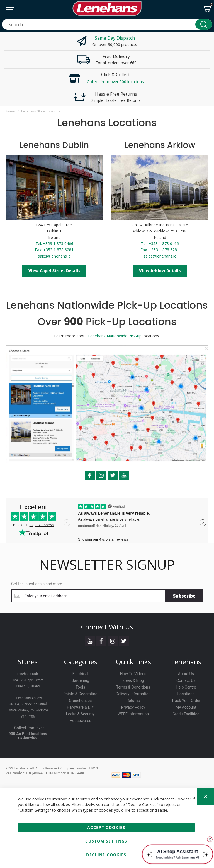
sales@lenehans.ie (54, 256)
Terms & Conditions (133, 687)
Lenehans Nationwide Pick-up (115, 336)
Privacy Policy (133, 707)
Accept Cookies (106, 827)
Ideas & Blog (133, 680)
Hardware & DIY (80, 707)
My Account (186, 707)
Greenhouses (80, 701)
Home (10, 111)
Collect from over (29, 728)
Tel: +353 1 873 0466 (54, 244)
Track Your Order (186, 701)
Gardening (80, 680)
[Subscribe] (184, 596)
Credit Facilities (186, 714)
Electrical (80, 674)
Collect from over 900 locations (115, 82)
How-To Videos (133, 674)
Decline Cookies (106, 855)
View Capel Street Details (54, 271)
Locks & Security (80, 714)
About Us (186, 674)
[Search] (204, 24)
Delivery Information (133, 694)
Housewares (80, 721)
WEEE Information (133, 714)
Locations (186, 694)
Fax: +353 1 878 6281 (54, 250)
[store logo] (107, 8)
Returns (133, 701)
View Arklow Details (160, 271)
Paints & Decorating (80, 694)
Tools (80, 687)
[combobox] (107, 24)
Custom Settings (106, 841)
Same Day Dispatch (115, 38)
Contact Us (186, 680)
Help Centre (186, 687)
